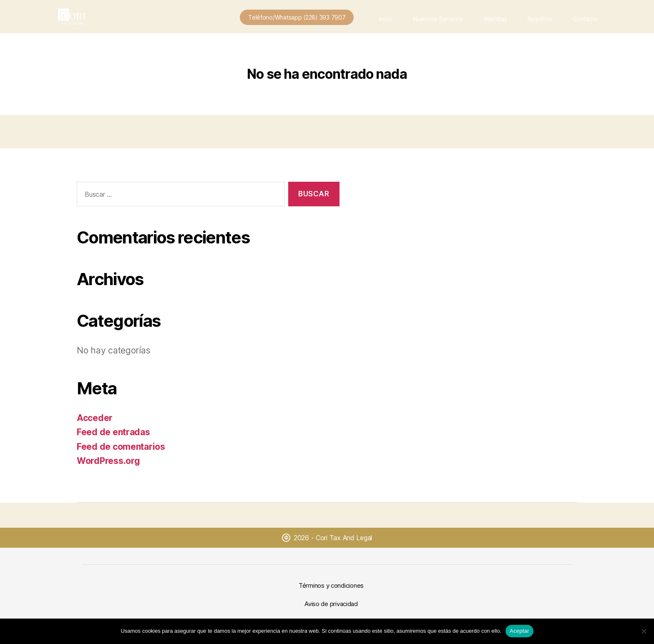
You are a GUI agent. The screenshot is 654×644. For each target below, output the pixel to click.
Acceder (95, 418)
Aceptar (519, 631)
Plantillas (496, 19)
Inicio (385, 19)
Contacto (586, 19)
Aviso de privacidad (331, 604)
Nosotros (540, 19)
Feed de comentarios (121, 447)
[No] (644, 631)
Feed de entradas (113, 432)
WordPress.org (108, 461)
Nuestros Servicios (438, 19)
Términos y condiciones (331, 585)
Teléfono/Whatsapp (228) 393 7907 (297, 17)
